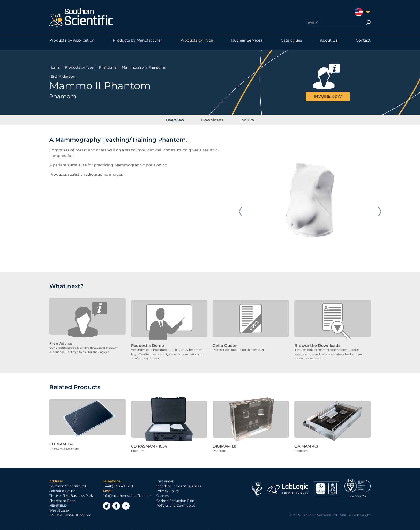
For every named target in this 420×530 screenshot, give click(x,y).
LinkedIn (126, 502)
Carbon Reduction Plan (175, 496)
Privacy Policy (168, 486)
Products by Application (72, 43)
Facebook (116, 502)
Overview (181, 118)
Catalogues (291, 43)
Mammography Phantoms (144, 65)
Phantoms (108, 65)
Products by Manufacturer (137, 43)
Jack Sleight (361, 511)
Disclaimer (165, 477)
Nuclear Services (247, 43)
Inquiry (241, 118)
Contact (363, 43)
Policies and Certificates (176, 501)
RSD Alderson (62, 74)
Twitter (107, 502)
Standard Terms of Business (179, 482)
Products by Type (197, 43)
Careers (163, 491)
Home (54, 65)
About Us (329, 43)
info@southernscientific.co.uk (127, 491)
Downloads (212, 118)
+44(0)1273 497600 (118, 482)
